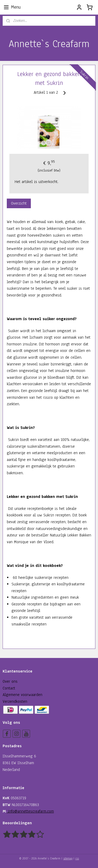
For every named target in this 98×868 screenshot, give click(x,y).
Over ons (10, 681)
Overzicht (19, 203)
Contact (9, 688)
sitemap (68, 859)
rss (77, 859)
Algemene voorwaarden (22, 695)
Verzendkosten (15, 701)
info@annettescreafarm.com (30, 811)
